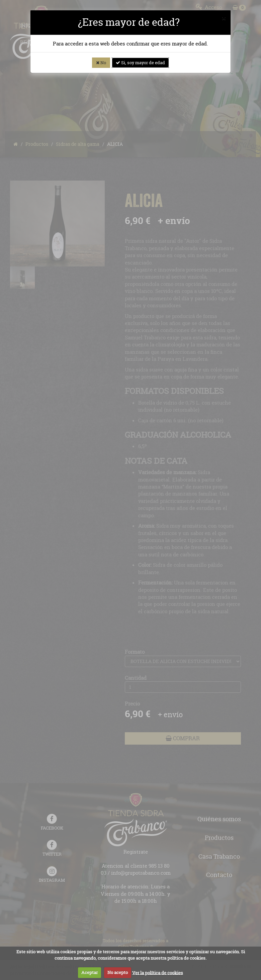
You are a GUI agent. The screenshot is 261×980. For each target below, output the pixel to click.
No (101, 63)
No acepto (118, 972)
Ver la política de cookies (158, 972)
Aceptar (90, 972)
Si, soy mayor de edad (140, 63)
